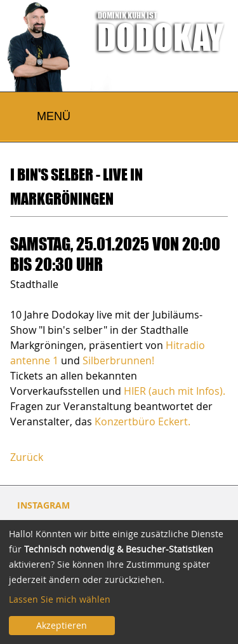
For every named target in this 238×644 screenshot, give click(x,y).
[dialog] (119, 582)
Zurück (27, 457)
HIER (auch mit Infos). (175, 391)
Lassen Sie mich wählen (60, 599)
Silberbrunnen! (118, 360)
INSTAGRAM (43, 505)
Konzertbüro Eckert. (142, 421)
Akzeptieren (62, 625)
